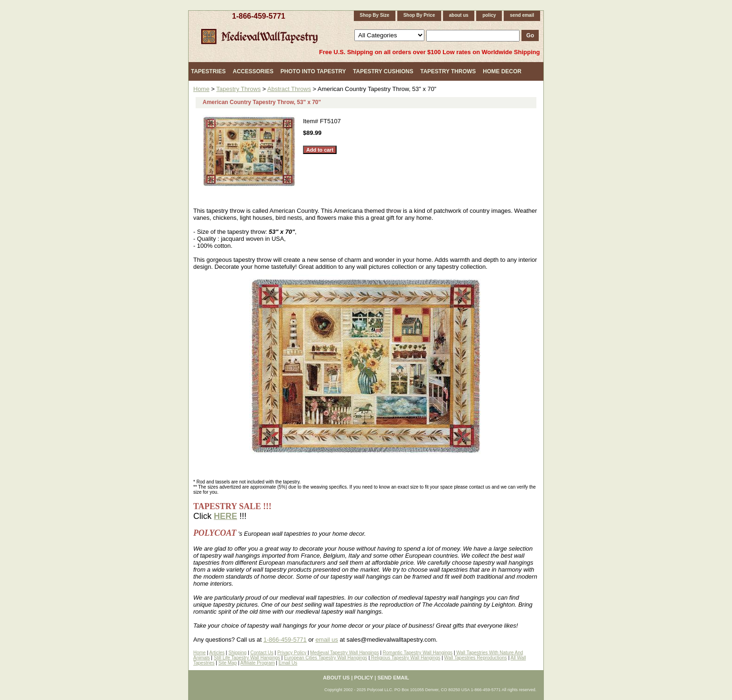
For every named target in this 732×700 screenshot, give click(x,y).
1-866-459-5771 (259, 16)
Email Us (288, 663)
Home (201, 89)
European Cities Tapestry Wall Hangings (325, 658)
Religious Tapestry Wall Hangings (405, 658)
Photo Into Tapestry (313, 71)
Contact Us (262, 653)
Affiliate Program (258, 663)
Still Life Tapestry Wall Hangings (247, 658)
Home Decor (502, 71)
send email (522, 15)
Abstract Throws (289, 89)
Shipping (237, 653)
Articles (217, 653)
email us (327, 640)
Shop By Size (375, 15)
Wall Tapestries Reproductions (475, 658)
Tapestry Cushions (383, 71)
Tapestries (208, 71)
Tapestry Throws (448, 71)
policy (489, 15)
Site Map (228, 663)
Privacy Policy (292, 653)
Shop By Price (419, 15)
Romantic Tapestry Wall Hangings (418, 653)
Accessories (253, 71)
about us (459, 15)
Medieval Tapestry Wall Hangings (344, 653)
